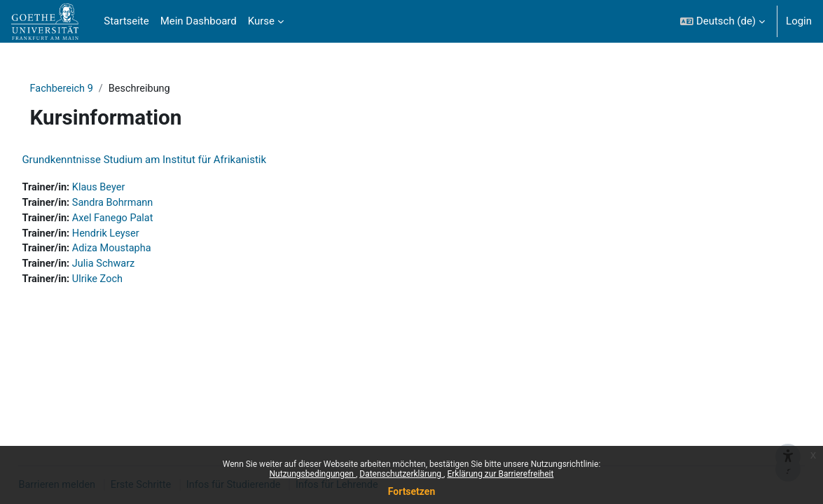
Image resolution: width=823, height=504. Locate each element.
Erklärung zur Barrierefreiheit (500, 474)
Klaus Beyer (132, 188)
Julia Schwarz (138, 267)
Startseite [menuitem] (126, 21)
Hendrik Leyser (140, 236)
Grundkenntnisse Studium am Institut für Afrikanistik (175, 160)
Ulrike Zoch (131, 283)
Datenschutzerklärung (401, 474)
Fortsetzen (412, 491)
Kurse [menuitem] (261, 21)
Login (799, 21)
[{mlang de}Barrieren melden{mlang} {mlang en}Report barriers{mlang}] (788, 435)
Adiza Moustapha (146, 251)
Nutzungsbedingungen (313, 474)
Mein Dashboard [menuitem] (199, 21)
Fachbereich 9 (82, 89)
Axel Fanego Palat (147, 220)
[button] (722, 21)
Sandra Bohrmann (147, 204)
